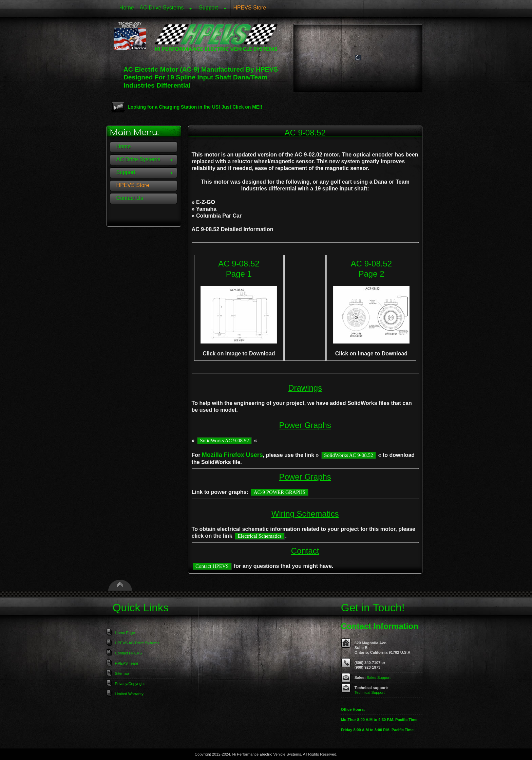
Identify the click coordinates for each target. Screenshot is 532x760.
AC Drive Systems (165, 9)
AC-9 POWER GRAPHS (280, 492)
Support (211, 9)
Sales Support (379, 678)
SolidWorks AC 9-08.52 (224, 441)
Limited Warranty (129, 694)
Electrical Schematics (260, 536)
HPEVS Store (250, 8)
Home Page (125, 633)
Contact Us (130, 198)
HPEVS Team (127, 663)
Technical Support (370, 692)
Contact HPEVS (212, 566)
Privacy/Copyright (130, 684)
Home (127, 8)
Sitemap (122, 673)
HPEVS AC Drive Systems (137, 643)
